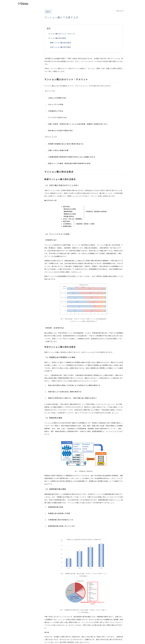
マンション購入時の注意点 (57, 38)
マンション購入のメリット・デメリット (62, 34)
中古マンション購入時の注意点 (61, 47)
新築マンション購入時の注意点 (61, 43)
